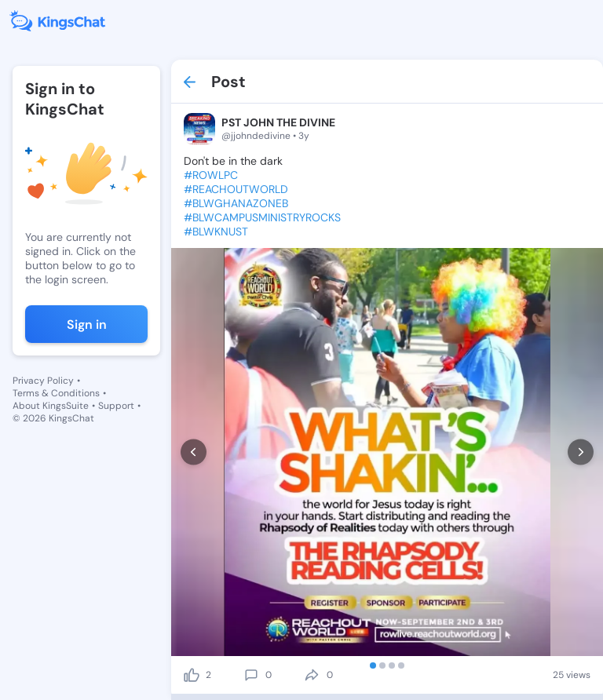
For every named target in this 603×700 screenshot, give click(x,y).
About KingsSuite (51, 406)
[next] (581, 452)
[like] (192, 675)
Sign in (87, 324)
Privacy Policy (43, 381)
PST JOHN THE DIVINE (278, 122)
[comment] (251, 675)
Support (116, 406)
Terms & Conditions (56, 393)
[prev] (194, 452)
